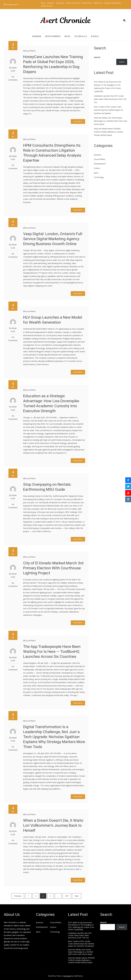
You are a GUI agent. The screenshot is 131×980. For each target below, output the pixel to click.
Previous (18, 896)
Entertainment (53, 36)
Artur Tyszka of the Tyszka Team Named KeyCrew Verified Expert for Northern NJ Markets (109, 110)
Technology (81, 36)
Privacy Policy (87, 3)
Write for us (98, 3)
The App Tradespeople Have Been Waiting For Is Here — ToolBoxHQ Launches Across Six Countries (52, 651)
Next (77, 896)
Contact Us (60, 3)
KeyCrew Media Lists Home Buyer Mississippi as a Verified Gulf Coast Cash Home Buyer (111, 121)
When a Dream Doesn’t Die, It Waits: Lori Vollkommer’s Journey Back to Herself (54, 825)
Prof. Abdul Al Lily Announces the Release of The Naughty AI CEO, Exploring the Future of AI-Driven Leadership (81, 926)
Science (95, 36)
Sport (67, 36)
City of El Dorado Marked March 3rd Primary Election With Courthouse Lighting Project (53, 568)
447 (67, 896)
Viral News (67, 976)
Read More (78, 121)
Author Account (47, 6)
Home (43, 3)
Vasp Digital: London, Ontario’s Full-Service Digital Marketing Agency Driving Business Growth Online (53, 239)
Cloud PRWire (30, 51)
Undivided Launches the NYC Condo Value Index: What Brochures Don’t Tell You (110, 99)
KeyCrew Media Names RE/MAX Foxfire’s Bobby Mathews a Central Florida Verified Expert (108, 132)
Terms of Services (73, 3)
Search (97, 57)
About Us (51, 3)
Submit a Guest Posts (113, 3)
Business (37, 36)
